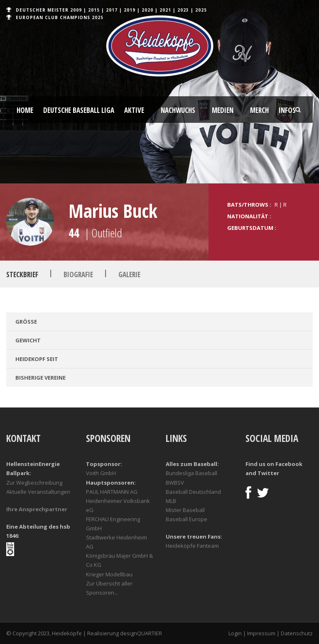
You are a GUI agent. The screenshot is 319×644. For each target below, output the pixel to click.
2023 (183, 10)
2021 (165, 10)
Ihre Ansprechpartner (37, 509)
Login (235, 633)
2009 (76, 10)
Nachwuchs (178, 110)
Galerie (129, 274)
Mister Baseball (185, 510)
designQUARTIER (141, 633)
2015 (94, 10)
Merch (259, 110)
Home (25, 110)
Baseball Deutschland (193, 492)
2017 (112, 10)
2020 (147, 10)
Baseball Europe (186, 519)
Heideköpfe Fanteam (192, 546)
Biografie (78, 274)
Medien (223, 110)
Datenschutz (297, 633)
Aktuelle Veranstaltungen (38, 492)
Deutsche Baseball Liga (79, 110)
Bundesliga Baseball (191, 473)
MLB (171, 501)
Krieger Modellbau (109, 574)
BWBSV (175, 483)
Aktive (134, 110)
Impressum (261, 633)
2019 (130, 10)
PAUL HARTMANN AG (112, 492)
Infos (287, 110)
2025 (201, 10)
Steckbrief (22, 274)
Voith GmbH (101, 473)
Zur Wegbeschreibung (34, 483)
